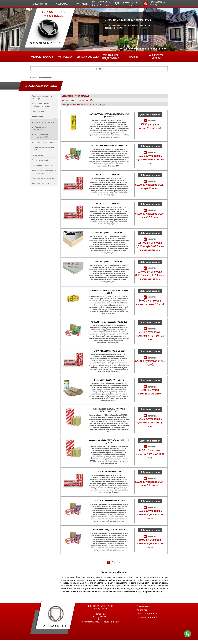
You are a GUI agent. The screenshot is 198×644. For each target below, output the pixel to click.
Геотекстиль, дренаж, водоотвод (44, 184)
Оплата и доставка (88, 57)
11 (148, 49)
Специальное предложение (110, 57)
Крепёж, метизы (38, 111)
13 (154, 49)
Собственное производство (42, 165)
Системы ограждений (40, 160)
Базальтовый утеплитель (44, 122)
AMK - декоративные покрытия (44, 142)
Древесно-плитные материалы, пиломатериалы (44, 172)
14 (157, 49)
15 (159, 49)
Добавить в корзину (150, 115)
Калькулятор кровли (156, 57)
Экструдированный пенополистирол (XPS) (41, 136)
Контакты (82, 4)
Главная (34, 78)
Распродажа (65, 57)
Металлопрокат (38, 155)
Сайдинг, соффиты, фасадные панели (43, 149)
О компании (41, 4)
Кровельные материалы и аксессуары (42, 97)
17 (165, 49)
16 (162, 49)
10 (146, 49)
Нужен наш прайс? (147, 621)
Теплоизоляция (45, 78)
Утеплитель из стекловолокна (39, 128)
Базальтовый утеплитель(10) (75, 96)
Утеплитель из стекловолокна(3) (77, 100)
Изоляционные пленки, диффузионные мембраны (42, 105)
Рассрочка (61, 4)
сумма (154, 5)
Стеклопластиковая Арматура (43, 178)
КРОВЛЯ (133, 57)
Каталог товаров (43, 57)
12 (151, 49)
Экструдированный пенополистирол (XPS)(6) (84, 104)
